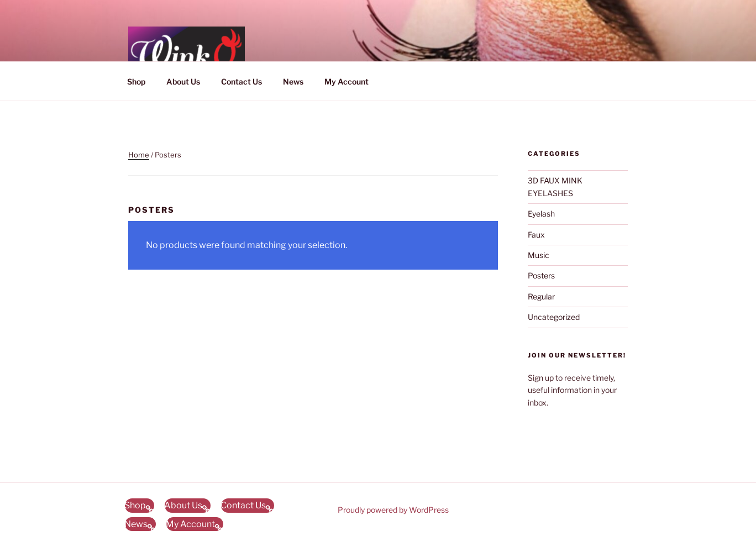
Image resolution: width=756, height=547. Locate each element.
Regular (541, 296)
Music (539, 255)
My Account (347, 81)
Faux (536, 235)
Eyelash (541, 214)
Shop (136, 81)
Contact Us (242, 81)
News (293, 81)
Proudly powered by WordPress (393, 510)
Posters (541, 275)
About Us (183, 81)
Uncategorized (554, 317)
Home (139, 155)
